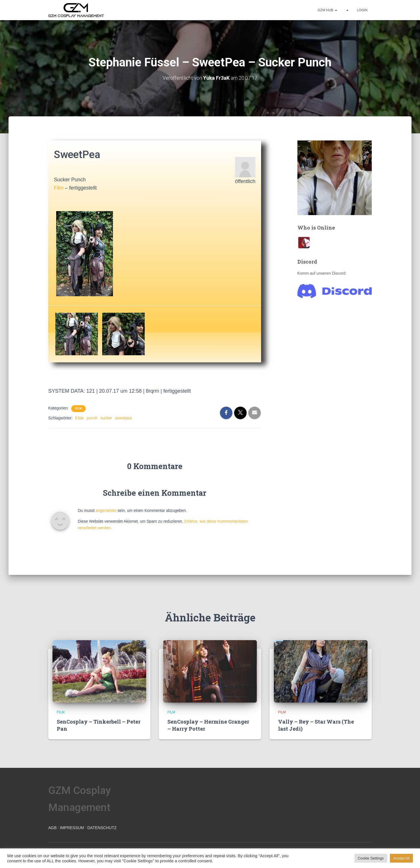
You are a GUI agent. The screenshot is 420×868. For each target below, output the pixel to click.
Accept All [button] (401, 858)
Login (362, 10)
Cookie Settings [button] (371, 858)
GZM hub (327, 10)
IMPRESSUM (72, 827)
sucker (106, 418)
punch (92, 418)
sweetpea (123, 418)
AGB (52, 827)
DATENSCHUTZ (102, 827)
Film (59, 188)
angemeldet (106, 510)
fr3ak (79, 418)
